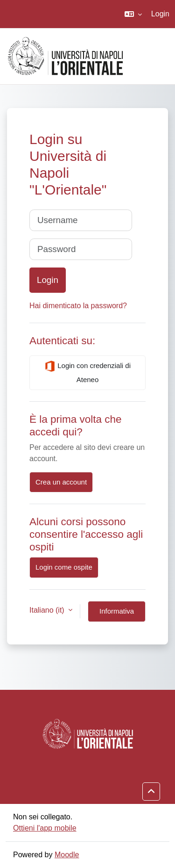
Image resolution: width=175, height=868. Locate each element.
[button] (133, 14)
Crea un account (61, 482)
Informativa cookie (117, 615)
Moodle (67, 855)
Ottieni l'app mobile (45, 828)
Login (160, 14)
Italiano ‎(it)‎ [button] (48, 610)
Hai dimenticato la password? (78, 306)
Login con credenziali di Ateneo (87, 372)
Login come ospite (64, 567)
